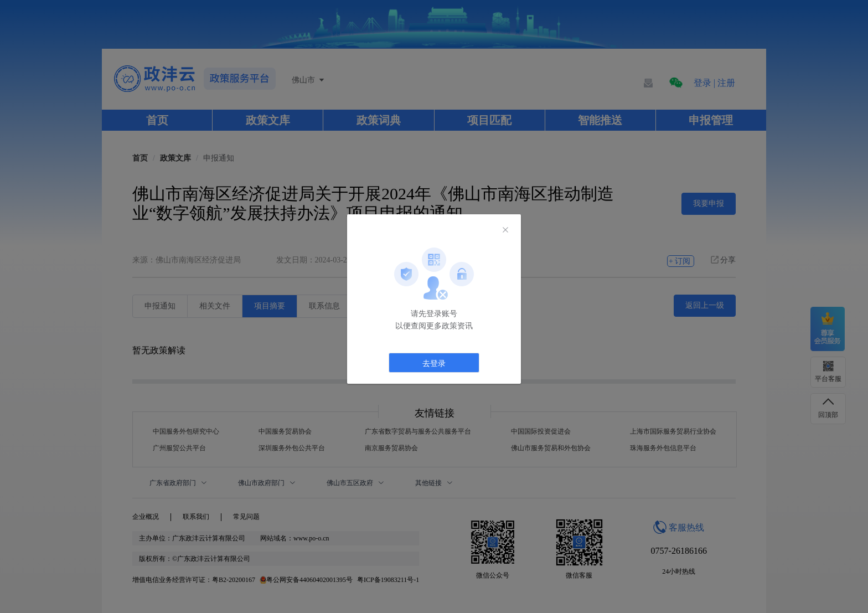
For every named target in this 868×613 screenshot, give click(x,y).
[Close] (505, 230)
